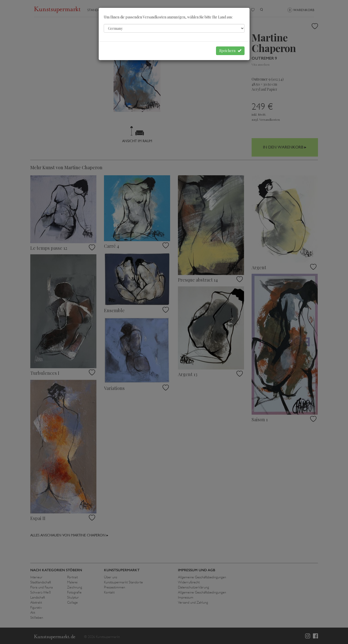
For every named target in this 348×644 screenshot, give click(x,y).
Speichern (230, 51)
